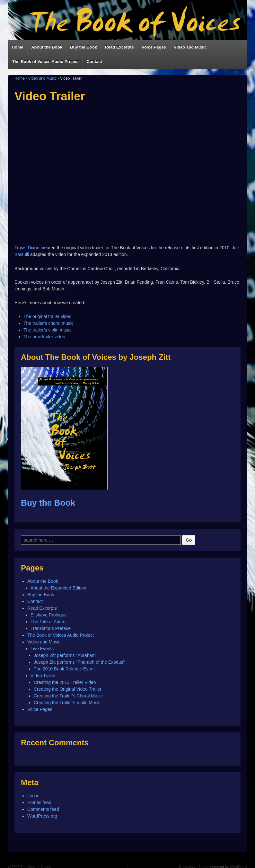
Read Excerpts (119, 47)
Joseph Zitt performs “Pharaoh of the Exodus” (79, 662)
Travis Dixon (27, 248)
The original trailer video (47, 316)
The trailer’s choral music (48, 323)
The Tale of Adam (48, 622)
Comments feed (43, 809)
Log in (33, 796)
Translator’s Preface (51, 628)
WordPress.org (42, 816)
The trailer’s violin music (48, 330)
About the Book (47, 47)
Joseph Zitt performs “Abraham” (66, 655)
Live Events (42, 649)
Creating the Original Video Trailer (68, 689)
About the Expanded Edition (58, 588)
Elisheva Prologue (49, 615)
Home (18, 47)
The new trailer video (44, 337)
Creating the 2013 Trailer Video (65, 682)
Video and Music (190, 47)
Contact (94, 62)
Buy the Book (84, 47)
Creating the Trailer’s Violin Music (67, 703)
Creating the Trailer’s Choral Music (68, 696)
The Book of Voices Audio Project (45, 62)
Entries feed (39, 802)
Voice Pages (154, 47)
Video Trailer (43, 676)
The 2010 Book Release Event (64, 669)
